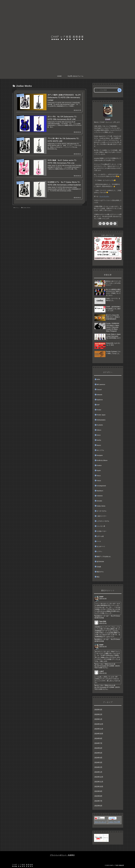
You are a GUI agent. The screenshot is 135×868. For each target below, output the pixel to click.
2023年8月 (98, 796)
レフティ (100, 551)
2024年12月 (99, 724)
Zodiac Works (101, 506)
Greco (99, 435)
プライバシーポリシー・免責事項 (62, 855)
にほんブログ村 (114, 822)
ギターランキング (101, 822)
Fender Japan (101, 415)
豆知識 (99, 567)
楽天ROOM (100, 562)
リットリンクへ (104, 196)
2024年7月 (98, 743)
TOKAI (99, 481)
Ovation (99, 465)
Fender (99, 410)
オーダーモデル (102, 511)
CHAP (108, 119)
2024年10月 (99, 734)
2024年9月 (98, 738)
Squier (99, 470)
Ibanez (99, 445)
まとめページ (101, 546)
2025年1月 (98, 719)
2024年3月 (98, 763)
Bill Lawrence (101, 384)
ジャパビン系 (101, 526)
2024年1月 (98, 772)
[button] (119, 90)
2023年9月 (98, 791)
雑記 (98, 577)
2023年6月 (98, 806)
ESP (98, 405)
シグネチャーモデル (103, 521)
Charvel (99, 390)
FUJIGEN (100, 425)
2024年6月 (98, 748)
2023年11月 (99, 782)
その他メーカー (102, 531)
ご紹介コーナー (102, 516)
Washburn (100, 491)
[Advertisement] (49, 225)
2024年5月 (98, 753)
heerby (99, 440)
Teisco (99, 476)
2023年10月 (99, 787)
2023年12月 (99, 777)
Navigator (100, 455)
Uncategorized (101, 486)
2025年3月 (98, 710)
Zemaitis (99, 501)
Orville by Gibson (102, 460)
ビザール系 (100, 536)
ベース (99, 541)
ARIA (98, 379)
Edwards (100, 395)
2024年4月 (98, 758)
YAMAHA (100, 496)
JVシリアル (100, 450)
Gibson (99, 430)
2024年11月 (99, 729)
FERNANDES (101, 420)
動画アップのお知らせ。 (104, 556)
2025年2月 (98, 714)
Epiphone (100, 400)
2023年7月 (98, 801)
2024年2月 (98, 767)
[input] (107, 90)
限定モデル (100, 572)
